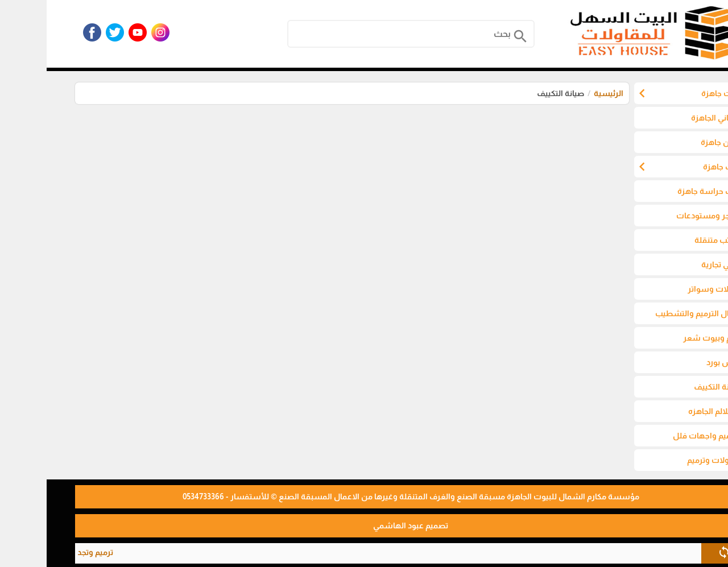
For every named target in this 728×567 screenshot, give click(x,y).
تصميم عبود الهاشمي (364, 525)
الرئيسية (562, 93)
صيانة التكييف (514, 93)
